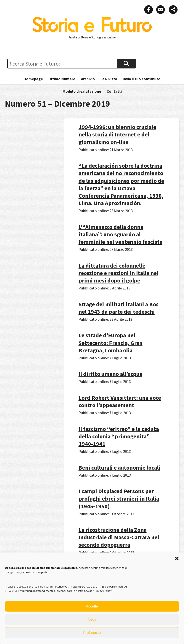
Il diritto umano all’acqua (110, 374)
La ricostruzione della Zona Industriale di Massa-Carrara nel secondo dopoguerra (119, 537)
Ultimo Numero (62, 79)
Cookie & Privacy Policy (98, 591)
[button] (177, 558)
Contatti (114, 91)
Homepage (33, 79)
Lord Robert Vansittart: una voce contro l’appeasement (120, 401)
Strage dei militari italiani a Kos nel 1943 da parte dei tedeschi (119, 308)
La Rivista (109, 79)
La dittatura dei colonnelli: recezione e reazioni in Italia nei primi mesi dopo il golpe (118, 273)
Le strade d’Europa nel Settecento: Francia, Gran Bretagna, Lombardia (111, 343)
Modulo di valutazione (82, 91)
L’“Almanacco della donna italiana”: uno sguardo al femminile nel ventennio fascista (121, 234)
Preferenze (92, 633)
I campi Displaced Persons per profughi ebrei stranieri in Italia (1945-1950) (119, 499)
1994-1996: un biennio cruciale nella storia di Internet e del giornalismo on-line (117, 134)
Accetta (92, 606)
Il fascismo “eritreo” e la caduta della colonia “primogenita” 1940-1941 (119, 436)
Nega (92, 619)
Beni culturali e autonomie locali (119, 468)
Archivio (88, 79)
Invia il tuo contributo (142, 79)
